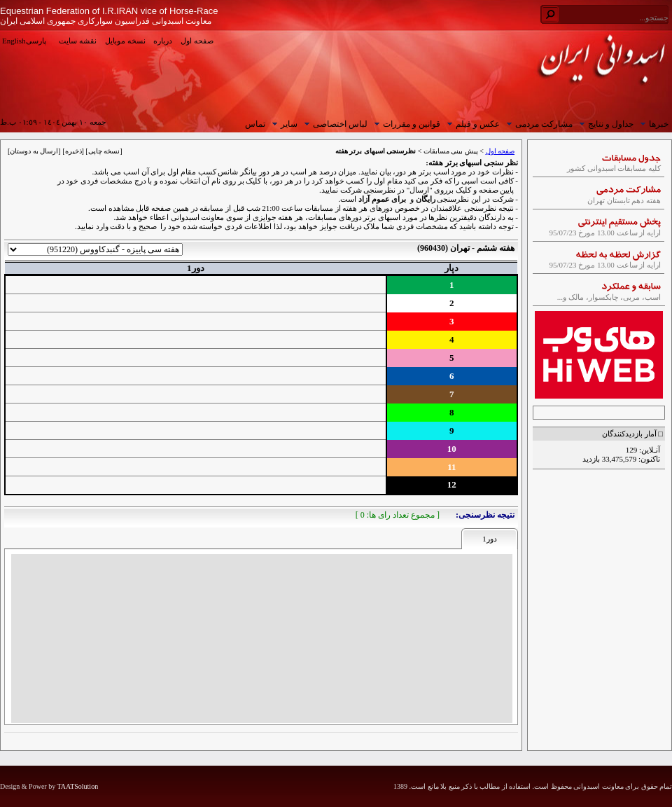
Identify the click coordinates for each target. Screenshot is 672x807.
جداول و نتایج (605, 124)
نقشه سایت (78, 41)
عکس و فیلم (472, 124)
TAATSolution (77, 786)
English (14, 41)
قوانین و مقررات (406, 124)
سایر (283, 124)
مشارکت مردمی (538, 124)
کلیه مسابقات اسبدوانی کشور (600, 165)
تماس (255, 124)
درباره (163, 41)
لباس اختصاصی (334, 124)
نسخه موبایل (125, 41)
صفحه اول (197, 41)
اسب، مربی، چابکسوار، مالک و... (600, 294)
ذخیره (73, 151)
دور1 (490, 539)
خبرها (653, 124)
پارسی (36, 41)
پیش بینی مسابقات (451, 151)
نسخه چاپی (104, 151)
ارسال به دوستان (34, 151)
